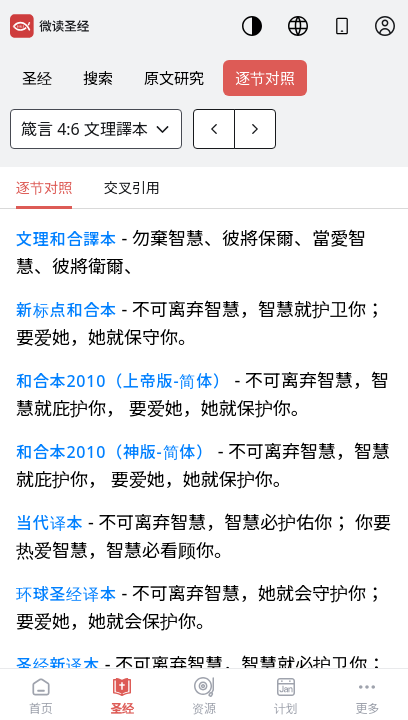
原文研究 (174, 78)
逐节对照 (265, 78)
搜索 (98, 78)
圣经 (37, 78)
